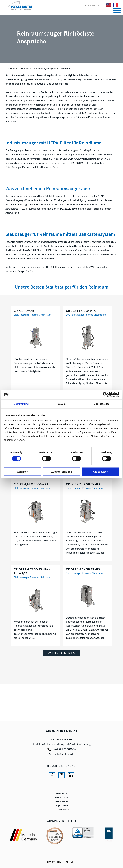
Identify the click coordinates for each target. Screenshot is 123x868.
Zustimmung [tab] (21, 404)
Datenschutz (61, 809)
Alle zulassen (100, 472)
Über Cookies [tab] (102, 404)
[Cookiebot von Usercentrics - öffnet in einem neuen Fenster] (105, 395)
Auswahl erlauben (61, 472)
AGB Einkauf (61, 801)
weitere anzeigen (61, 653)
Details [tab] (61, 404)
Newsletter (62, 793)
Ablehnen (23, 472)
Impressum (62, 805)
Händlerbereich (93, 5)
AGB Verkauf (61, 797)
